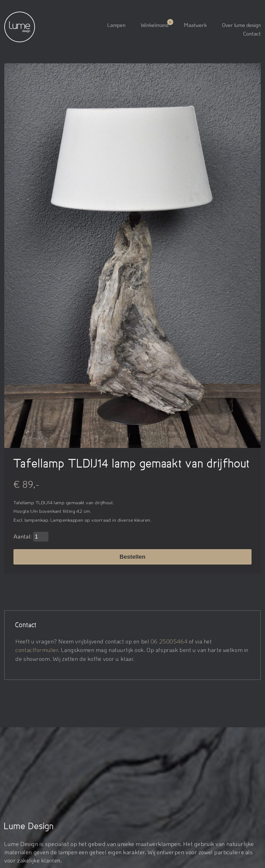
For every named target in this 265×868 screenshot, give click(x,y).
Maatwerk (195, 25)
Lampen (116, 25)
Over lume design (241, 25)
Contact (252, 33)
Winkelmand (155, 25)
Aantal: (31, 537)
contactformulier (37, 650)
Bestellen (132, 557)
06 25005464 (169, 641)
